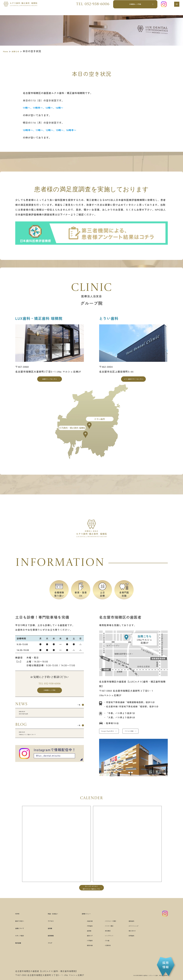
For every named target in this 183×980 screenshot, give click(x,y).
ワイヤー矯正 (108, 937)
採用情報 (48, 947)
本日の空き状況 (50, 724)
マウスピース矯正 (111, 932)
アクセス (48, 932)
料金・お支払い (51, 925)
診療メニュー (80, 925)
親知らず (83, 947)
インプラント (108, 947)
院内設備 (21, 954)
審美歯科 (139, 932)
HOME (19, 925)
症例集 (46, 940)
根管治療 (83, 957)
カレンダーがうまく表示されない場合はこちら (91, 897)
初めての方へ (23, 932)
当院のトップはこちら (50, 381)
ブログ (46, 954)
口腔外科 (106, 957)
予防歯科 (83, 937)
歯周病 (82, 942)
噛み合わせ (140, 942)
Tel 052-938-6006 (50, 688)
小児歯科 (83, 952)
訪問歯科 (139, 947)
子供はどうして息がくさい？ (50, 748)
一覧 (75, 714)
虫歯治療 (83, 932)
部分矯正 (106, 942)
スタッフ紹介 (23, 947)
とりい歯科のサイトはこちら (134, 381)
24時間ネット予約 (132, 8)
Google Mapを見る (114, 737)
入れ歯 (104, 952)
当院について (23, 940)
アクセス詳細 (150, 737)
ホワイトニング (142, 937)
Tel (89, 8)
